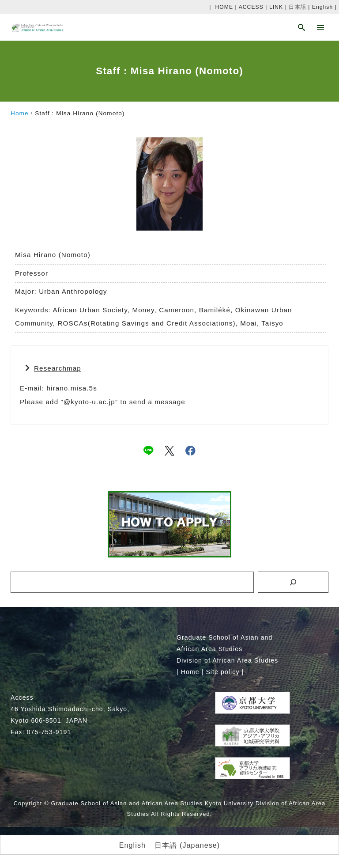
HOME (224, 7)
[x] (169, 451)
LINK (276, 7)
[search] (302, 28)
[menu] (321, 28)
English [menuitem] (132, 845)
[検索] (293, 582)
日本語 (297, 7)
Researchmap (58, 368)
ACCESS (251, 7)
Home (190, 672)
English (322, 7)
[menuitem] (132, 845)
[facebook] (190, 451)
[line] (148, 451)
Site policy (222, 672)
